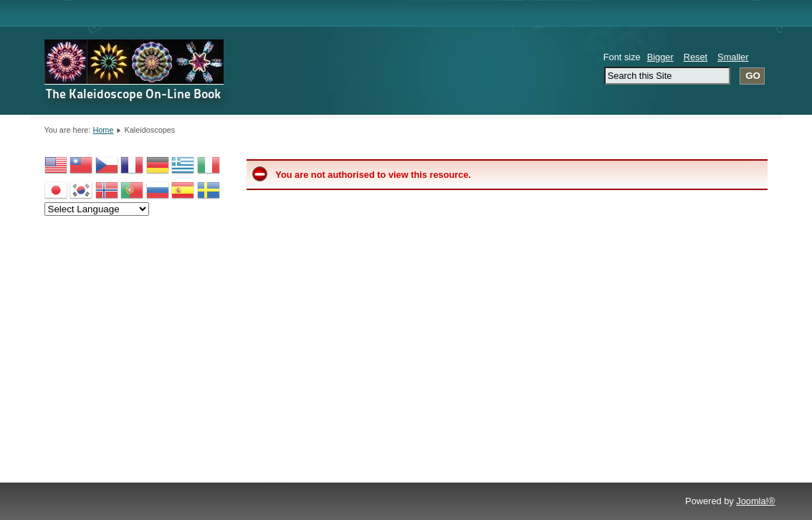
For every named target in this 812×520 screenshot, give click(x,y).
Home (103, 130)
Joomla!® (755, 501)
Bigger (660, 57)
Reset (696, 57)
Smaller (733, 57)
